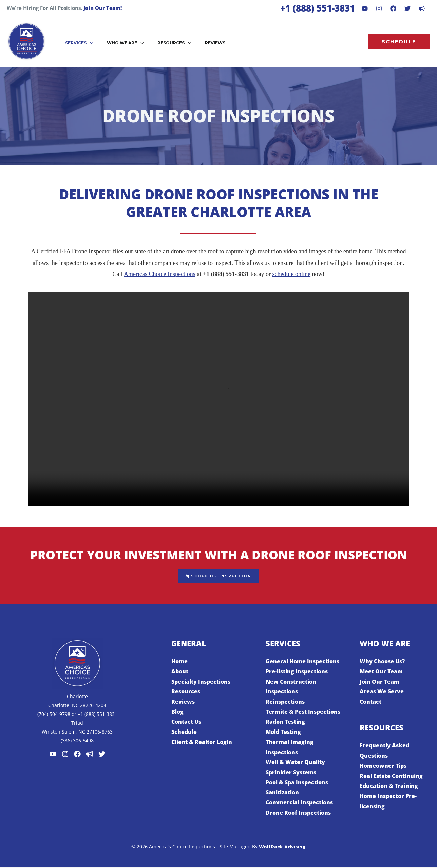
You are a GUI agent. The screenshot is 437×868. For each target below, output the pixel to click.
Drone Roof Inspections (298, 814)
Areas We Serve (382, 692)
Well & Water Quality (295, 763)
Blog (177, 713)
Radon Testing (285, 723)
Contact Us (186, 723)
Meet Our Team (381, 672)
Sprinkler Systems (291, 773)
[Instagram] (379, 8)
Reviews (183, 703)
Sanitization (282, 793)
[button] (77, 42)
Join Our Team (379, 682)
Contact (370, 703)
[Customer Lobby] (90, 755)
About (180, 672)
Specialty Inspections (201, 682)
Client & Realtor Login (202, 743)
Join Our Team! (103, 8)
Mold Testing (283, 733)
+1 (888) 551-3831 (318, 8)
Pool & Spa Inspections (297, 783)
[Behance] (407, 8)
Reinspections (285, 703)
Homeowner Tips (383, 767)
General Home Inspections (302, 662)
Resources (186, 692)
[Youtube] (365, 8)
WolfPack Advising (282, 848)
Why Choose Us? (382, 662)
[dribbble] (422, 8)
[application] (87, 42)
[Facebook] (393, 8)
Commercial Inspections (299, 803)
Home (179, 662)
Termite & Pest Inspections (303, 713)
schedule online (291, 274)
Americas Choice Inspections (160, 274)
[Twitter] (102, 755)
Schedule (184, 733)
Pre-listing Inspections (297, 672)
